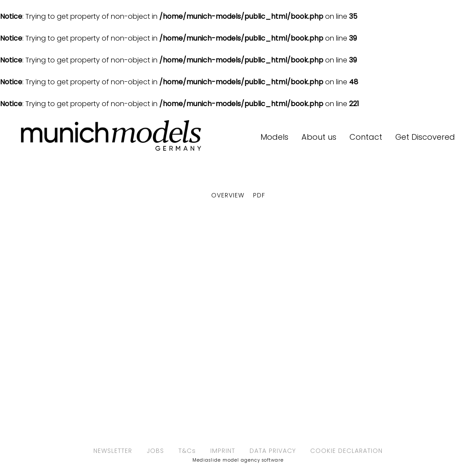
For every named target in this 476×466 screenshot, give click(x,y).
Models (274, 137)
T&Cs (187, 451)
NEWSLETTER (113, 451)
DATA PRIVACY (273, 451)
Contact (366, 137)
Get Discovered (425, 137)
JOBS (155, 451)
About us (319, 137)
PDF (259, 195)
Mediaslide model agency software (238, 460)
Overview (228, 195)
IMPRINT (223, 451)
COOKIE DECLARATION (346, 451)
